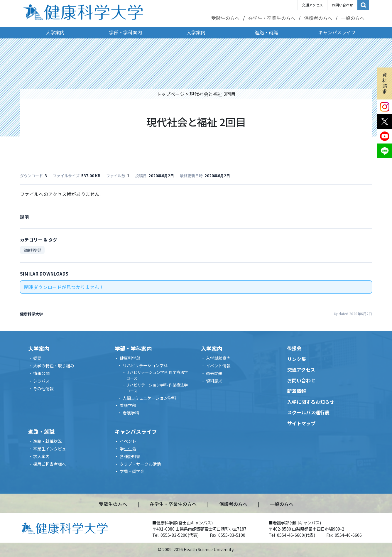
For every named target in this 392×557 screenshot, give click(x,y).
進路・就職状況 (48, 441)
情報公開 (41, 373)
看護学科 (131, 413)
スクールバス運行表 (308, 412)
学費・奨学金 (132, 471)
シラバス (41, 381)
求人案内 (41, 456)
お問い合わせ (342, 5)
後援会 (294, 348)
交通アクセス (312, 5)
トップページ (170, 94)
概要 (37, 358)
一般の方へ (353, 18)
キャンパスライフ (337, 32)
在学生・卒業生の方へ (272, 18)
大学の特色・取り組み (54, 366)
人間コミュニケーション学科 (149, 398)
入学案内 (196, 32)
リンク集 (297, 359)
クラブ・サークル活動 (140, 464)
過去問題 (214, 373)
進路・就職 (266, 32)
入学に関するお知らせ (311, 402)
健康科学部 (32, 250)
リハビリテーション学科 (145, 365)
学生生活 (128, 449)
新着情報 (297, 391)
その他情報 (43, 389)
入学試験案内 (218, 358)
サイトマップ (301, 423)
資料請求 (385, 83)
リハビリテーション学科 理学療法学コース (157, 375)
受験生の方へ (225, 18)
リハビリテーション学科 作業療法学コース (157, 388)
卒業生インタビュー (52, 449)
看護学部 (128, 405)
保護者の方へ (318, 18)
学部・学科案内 (126, 32)
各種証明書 (130, 456)
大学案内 (55, 32)
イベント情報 (218, 366)
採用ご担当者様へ (50, 464)
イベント (128, 441)
